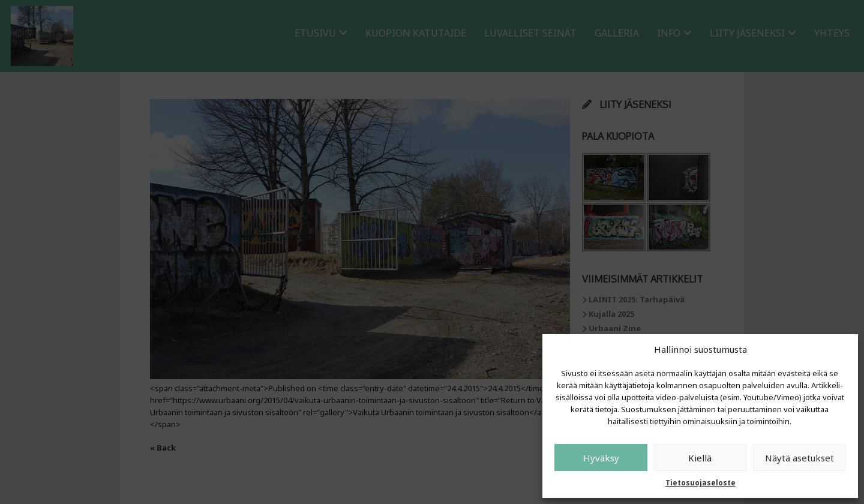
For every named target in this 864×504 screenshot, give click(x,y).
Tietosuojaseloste (700, 483)
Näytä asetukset (799, 458)
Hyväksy (601, 458)
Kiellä (700, 458)
